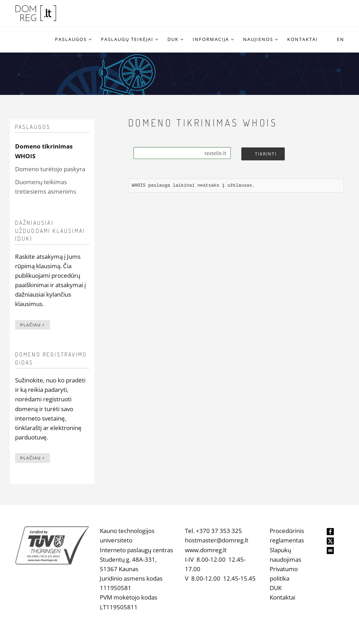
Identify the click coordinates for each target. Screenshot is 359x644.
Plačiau (33, 325)
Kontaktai (282, 597)
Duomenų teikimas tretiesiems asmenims (46, 187)
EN (341, 39)
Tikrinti (266, 154)
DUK (276, 588)
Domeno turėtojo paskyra (50, 169)
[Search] (182, 153)
